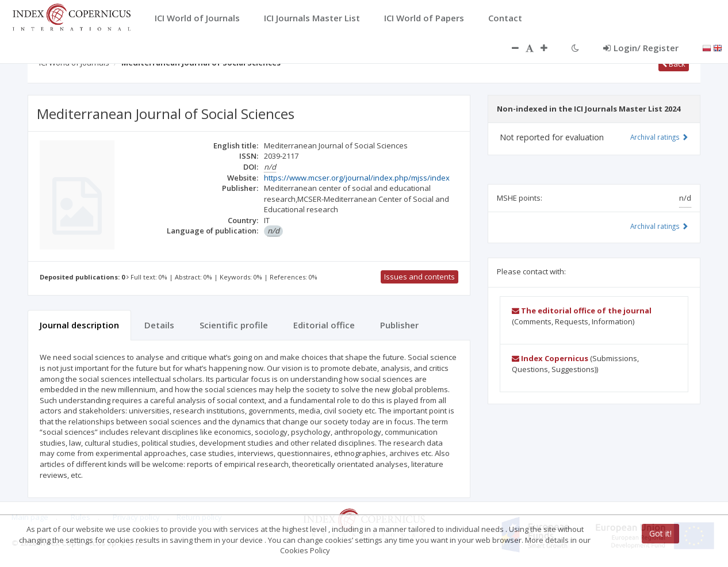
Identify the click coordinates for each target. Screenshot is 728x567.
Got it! (660, 533)
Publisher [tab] (399, 325)
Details (159, 325)
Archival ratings (659, 137)
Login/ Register (641, 48)
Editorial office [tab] (324, 325)
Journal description (79, 325)
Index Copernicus (550, 358)
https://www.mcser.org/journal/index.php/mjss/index (357, 178)
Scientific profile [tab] (234, 325)
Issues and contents (419, 277)
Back (674, 64)
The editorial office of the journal (582, 311)
